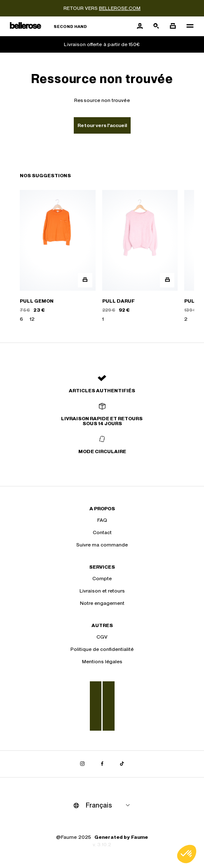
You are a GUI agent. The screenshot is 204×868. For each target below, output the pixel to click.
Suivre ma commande (102, 545)
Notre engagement (102, 603)
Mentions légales (102, 662)
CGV (102, 637)
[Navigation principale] (188, 26)
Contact (102, 532)
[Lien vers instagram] (82, 764)
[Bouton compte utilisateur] (140, 26)
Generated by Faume (121, 837)
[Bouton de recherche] (156, 26)
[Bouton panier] (173, 26)
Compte (102, 579)
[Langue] (109, 806)
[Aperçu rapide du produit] (85, 280)
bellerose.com (120, 8)
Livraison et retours (102, 591)
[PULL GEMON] (58, 256)
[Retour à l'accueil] (48, 27)
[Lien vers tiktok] (122, 764)
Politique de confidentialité (102, 649)
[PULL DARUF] (140, 256)
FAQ (102, 520)
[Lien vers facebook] (102, 764)
